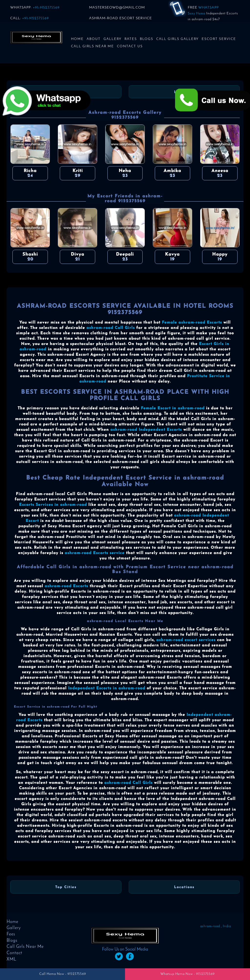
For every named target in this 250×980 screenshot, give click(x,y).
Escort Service (219, 39)
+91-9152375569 (46, 8)
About (94, 39)
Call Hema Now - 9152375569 (63, 974)
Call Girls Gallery (177, 39)
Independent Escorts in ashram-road (107, 688)
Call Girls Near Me (93, 46)
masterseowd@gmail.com (117, 8)
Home (77, 39)
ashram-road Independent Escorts (146, 430)
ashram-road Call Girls (111, 328)
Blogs (147, 39)
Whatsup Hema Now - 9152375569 (187, 974)
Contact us (130, 46)
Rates (131, 39)
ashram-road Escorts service (95, 553)
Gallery (113, 39)
